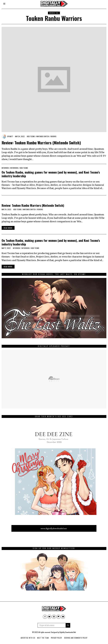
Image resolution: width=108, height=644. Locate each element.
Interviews (14, 168)
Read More (8, 228)
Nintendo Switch (43, 136)
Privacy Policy (56, 638)
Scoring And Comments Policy (76, 638)
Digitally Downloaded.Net (68, 632)
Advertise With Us (28, 638)
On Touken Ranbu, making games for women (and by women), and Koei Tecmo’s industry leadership (51, 174)
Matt (11, 136)
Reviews (54, 136)
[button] (68, 625)
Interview (5, 168)
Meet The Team (43, 638)
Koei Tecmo (31, 136)
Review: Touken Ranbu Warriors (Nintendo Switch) (41, 143)
